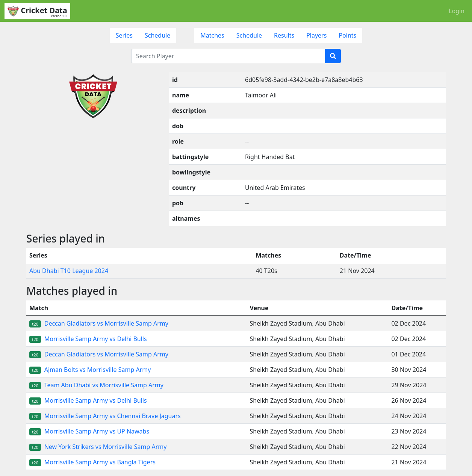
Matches (212, 35)
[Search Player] (228, 56)
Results (284, 35)
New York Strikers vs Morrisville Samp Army (98, 447)
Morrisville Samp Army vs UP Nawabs (89, 431)
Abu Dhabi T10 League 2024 (69, 271)
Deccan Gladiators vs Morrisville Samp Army (99, 323)
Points (347, 35)
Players (316, 35)
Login (457, 11)
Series (124, 35)
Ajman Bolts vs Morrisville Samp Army (90, 370)
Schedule (157, 35)
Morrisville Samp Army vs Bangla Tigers (92, 462)
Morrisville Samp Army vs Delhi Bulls (88, 339)
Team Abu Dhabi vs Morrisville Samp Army (96, 385)
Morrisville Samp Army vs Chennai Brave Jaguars (105, 416)
